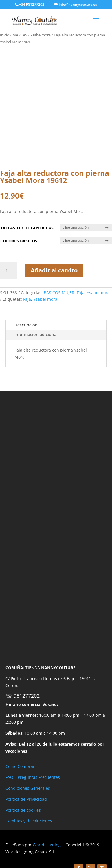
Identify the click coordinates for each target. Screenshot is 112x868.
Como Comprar (20, 766)
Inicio (5, 35)
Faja (81, 293)
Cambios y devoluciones (29, 821)
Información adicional (36, 334)
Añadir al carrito (54, 270)
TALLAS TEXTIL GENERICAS (27, 228)
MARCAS (20, 35)
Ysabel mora (45, 299)
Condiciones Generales (28, 788)
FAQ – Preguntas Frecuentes (33, 777)
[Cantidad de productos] (9, 270)
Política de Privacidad (26, 799)
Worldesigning (47, 845)
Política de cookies (23, 810)
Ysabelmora (41, 35)
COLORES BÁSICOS (19, 241)
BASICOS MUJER (59, 293)
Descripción (26, 325)
